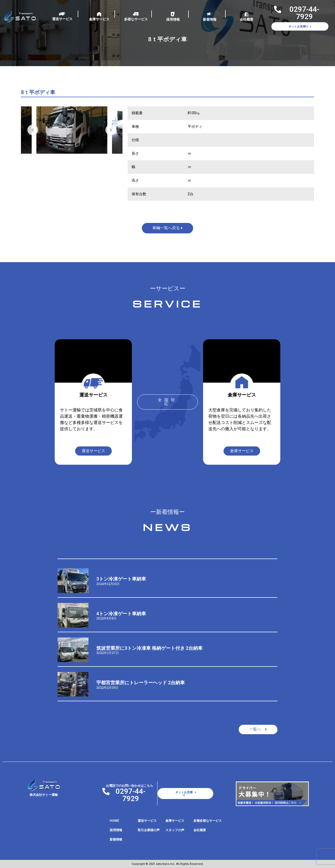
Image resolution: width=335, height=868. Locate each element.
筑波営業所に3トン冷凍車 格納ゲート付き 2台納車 (149, 648)
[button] (167, 402)
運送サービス (62, 19)
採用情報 (173, 19)
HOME (114, 821)
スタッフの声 (175, 830)
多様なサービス (136, 19)
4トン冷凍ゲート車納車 (121, 614)
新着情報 (210, 19)
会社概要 (247, 19)
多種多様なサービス (208, 821)
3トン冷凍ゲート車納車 (121, 579)
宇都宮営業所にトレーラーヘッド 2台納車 (141, 683)
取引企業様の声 (149, 830)
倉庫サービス (99, 19)
